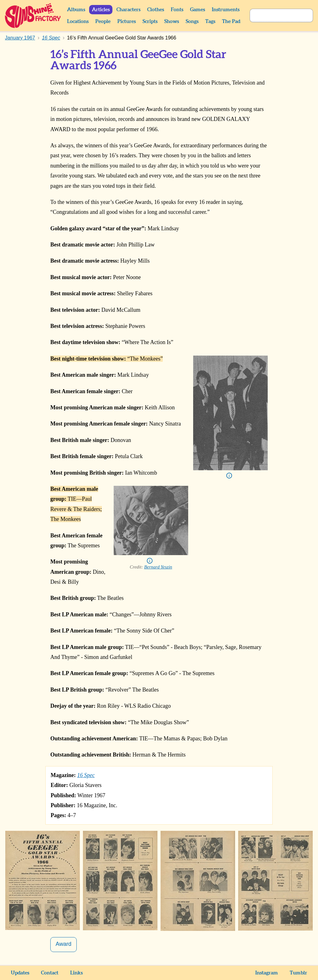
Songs (192, 21)
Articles (101, 10)
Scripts (150, 21)
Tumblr (298, 973)
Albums (76, 10)
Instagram (267, 973)
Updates (20, 973)
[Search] (275, 16)
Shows (172, 21)
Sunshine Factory (33, 16)
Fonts (177, 10)
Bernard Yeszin (158, 567)
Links (76, 973)
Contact (50, 973)
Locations (78, 21)
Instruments (226, 10)
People (103, 21)
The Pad (231, 21)
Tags (210, 21)
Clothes (156, 10)
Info (229, 476)
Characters (128, 10)
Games (198, 10)
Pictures (127, 21)
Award (64, 944)
